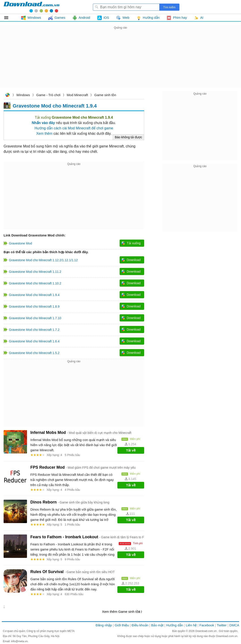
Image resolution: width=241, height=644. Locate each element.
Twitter (222, 625)
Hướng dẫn (175, 625)
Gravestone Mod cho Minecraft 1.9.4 (55, 106)
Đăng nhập (104, 625)
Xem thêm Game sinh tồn (121, 612)
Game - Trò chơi (48, 95)
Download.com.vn (7, 95)
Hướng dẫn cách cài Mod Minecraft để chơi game (74, 128)
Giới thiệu (122, 625)
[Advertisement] (120, 62)
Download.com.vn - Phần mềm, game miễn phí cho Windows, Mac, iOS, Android (31, 7)
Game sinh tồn (105, 95)
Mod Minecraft (77, 95)
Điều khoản (140, 625)
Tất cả (9, 18)
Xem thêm (44, 134)
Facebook (207, 625)
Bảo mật (157, 625)
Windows (23, 95)
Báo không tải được (128, 137)
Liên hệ (191, 625)
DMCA (234, 625)
